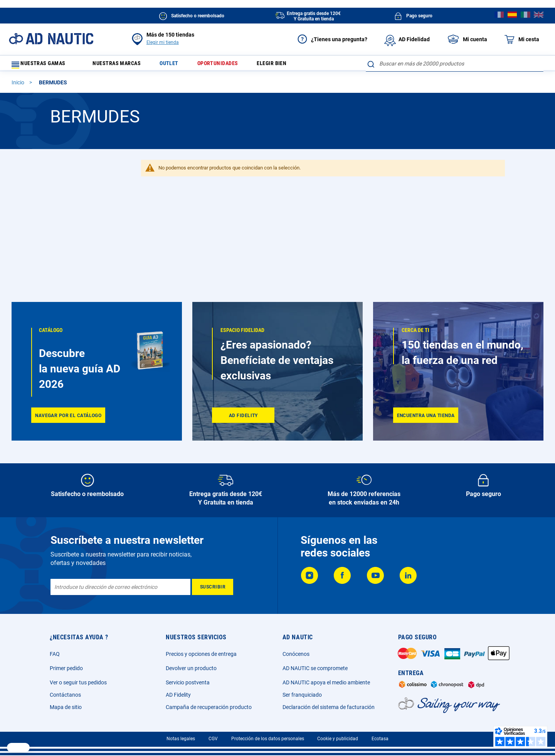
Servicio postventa (188, 682)
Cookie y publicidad (338, 739)
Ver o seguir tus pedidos (78, 682)
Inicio (18, 86)
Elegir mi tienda (163, 42)
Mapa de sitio (66, 707)
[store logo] (51, 39)
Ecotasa (380, 739)
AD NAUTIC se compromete (315, 668)
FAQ (55, 654)
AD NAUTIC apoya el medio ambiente (326, 682)
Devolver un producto (191, 668)
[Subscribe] (213, 587)
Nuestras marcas (123, 65)
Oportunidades (232, 65)
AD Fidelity (178, 695)
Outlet (180, 65)
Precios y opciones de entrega (201, 654)
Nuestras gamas (43, 65)
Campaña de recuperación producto (209, 707)
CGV (213, 739)
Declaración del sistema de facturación (329, 707)
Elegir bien (291, 65)
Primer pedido (66, 668)
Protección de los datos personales (268, 739)
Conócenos (296, 654)
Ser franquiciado (302, 695)
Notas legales (181, 739)
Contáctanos (65, 695)
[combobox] (455, 64)
